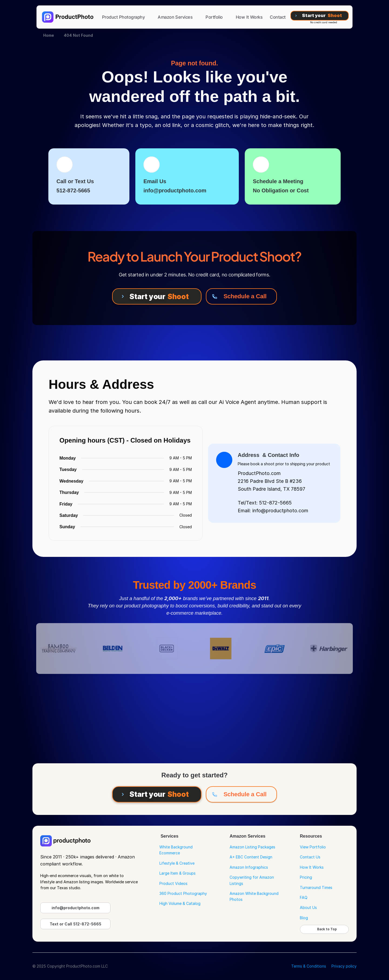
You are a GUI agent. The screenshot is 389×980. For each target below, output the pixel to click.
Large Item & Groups (177, 873)
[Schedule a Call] (241, 296)
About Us (308, 907)
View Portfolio (313, 847)
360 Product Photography (183, 893)
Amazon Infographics (249, 867)
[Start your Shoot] (320, 16)
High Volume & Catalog (180, 903)
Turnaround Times (316, 887)
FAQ (304, 897)
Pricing (306, 877)
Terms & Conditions (309, 966)
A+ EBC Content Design (251, 857)
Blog (304, 918)
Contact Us (310, 857)
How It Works (312, 867)
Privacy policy (344, 966)
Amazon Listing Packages (252, 847)
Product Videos (173, 883)
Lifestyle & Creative (177, 863)
